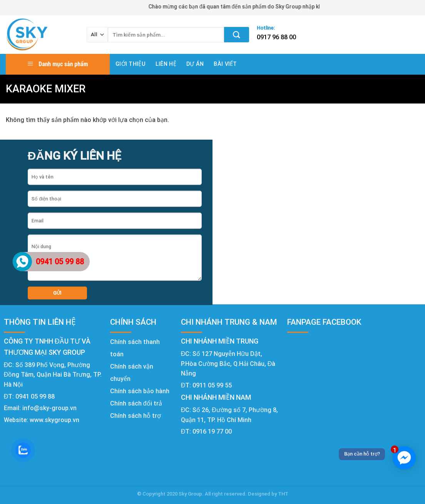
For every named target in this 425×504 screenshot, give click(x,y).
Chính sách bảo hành (140, 391)
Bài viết (225, 64)
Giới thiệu (131, 64)
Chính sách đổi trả (136, 403)
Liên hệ (166, 64)
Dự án (195, 64)
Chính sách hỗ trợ (136, 416)
